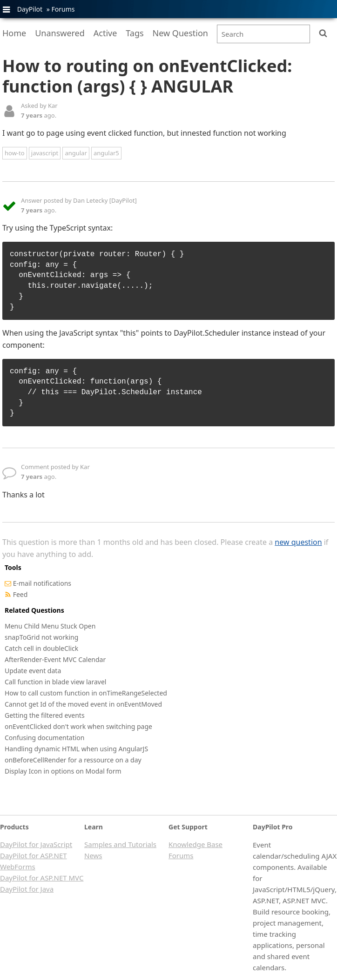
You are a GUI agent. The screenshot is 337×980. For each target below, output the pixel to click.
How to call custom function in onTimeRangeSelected (86, 693)
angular (76, 153)
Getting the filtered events (45, 715)
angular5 (106, 153)
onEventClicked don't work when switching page (78, 726)
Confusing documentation (44, 738)
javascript (45, 153)
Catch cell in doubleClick (41, 648)
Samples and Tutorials (120, 844)
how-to (15, 153)
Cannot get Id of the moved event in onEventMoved (83, 704)
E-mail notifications (42, 583)
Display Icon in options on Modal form (63, 771)
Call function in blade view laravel (55, 682)
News (93, 855)
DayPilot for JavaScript (36, 844)
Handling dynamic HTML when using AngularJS (76, 749)
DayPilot (30, 9)
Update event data (33, 671)
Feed (20, 594)
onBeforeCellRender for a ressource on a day (73, 760)
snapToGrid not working (41, 637)
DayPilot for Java (27, 889)
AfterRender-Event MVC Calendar (55, 659)
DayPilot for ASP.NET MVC (42, 878)
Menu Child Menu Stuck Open (50, 626)
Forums (63, 9)
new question (298, 542)
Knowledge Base (195, 844)
